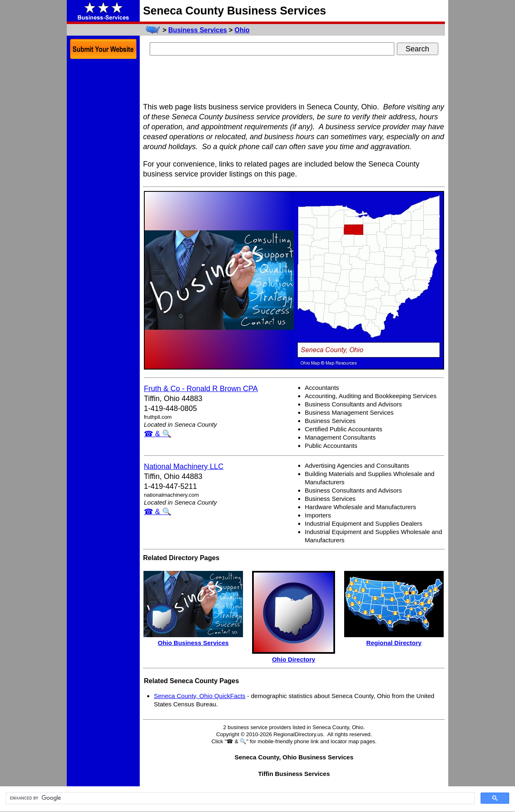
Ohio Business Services (193, 643)
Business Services (198, 30)
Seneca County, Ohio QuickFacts (200, 696)
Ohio (242, 30)
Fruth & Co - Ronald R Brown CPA (201, 389)
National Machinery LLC (184, 466)
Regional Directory (394, 643)
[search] (239, 798)
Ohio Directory (294, 659)
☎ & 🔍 (158, 434)
